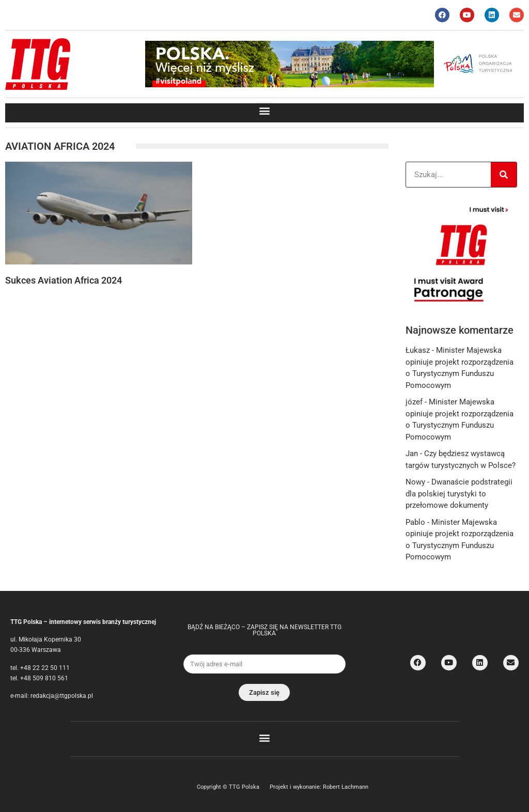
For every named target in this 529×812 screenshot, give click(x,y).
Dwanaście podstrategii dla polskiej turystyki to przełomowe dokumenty (459, 494)
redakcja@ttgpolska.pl (62, 696)
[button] (265, 110)
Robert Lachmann (346, 787)
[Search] (504, 175)
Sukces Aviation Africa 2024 (64, 280)
